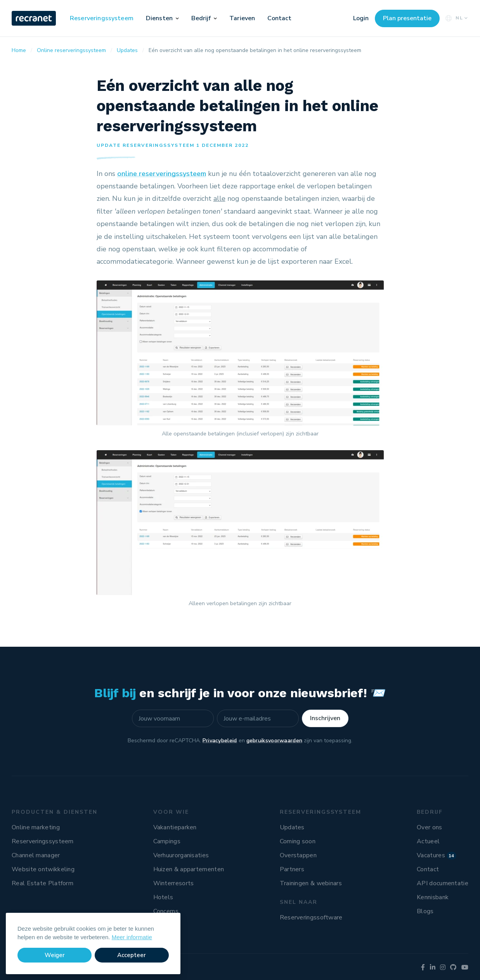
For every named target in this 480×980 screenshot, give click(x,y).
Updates (292, 827)
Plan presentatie (407, 18)
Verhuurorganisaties (181, 855)
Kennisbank (433, 897)
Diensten (159, 18)
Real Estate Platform (42, 883)
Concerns (166, 911)
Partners (292, 869)
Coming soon (298, 841)
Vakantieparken (175, 827)
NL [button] (456, 18)
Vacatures (437, 855)
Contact (279, 18)
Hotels (163, 897)
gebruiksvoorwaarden (275, 741)
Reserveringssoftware (311, 917)
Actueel (428, 841)
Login (361, 18)
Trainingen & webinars (311, 883)
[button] (177, 18)
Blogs (425, 911)
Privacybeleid (220, 741)
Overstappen (298, 855)
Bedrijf (201, 18)
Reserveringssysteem (102, 18)
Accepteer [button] (132, 955)
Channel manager (36, 855)
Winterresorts (174, 883)
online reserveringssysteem (162, 174)
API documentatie (443, 883)
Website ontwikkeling (43, 869)
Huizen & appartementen (189, 869)
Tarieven (242, 18)
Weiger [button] (55, 955)
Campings (167, 841)
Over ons (429, 827)
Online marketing (36, 827)
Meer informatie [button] (132, 937)
